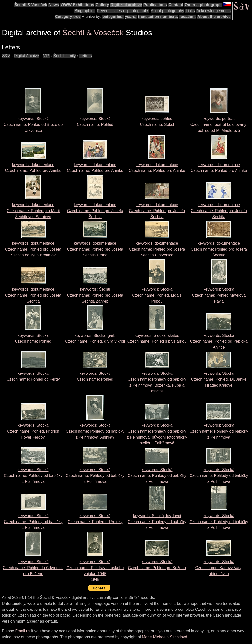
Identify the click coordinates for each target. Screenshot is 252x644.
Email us (23, 631)
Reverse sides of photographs (123, 11)
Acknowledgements (213, 11)
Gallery (102, 5)
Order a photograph (203, 5)
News (54, 5)
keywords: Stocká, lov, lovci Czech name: (157, 522)
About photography (167, 11)
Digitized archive (126, 5)
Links (190, 11)
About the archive (214, 17)
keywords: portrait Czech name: (219, 125)
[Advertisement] (92, 70)
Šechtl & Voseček (31, 5)
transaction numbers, (158, 17)
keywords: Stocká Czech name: (33, 125)
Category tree (68, 17)
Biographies (85, 11)
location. (188, 17)
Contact (176, 5)
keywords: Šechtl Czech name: (95, 295)
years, (131, 17)
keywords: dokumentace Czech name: (33, 211)
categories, (113, 17)
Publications (155, 5)
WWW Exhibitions (77, 5)
